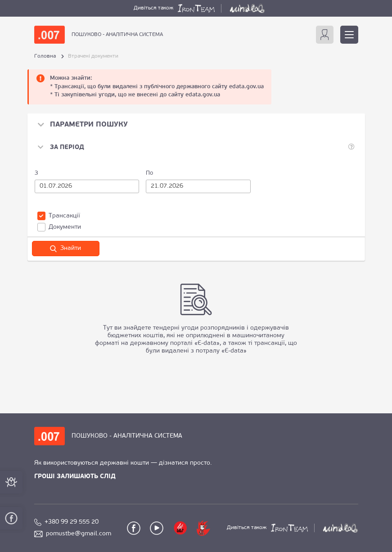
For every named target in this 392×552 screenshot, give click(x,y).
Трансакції (59, 216)
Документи (59, 227)
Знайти (65, 248)
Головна (45, 56)
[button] (61, 147)
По (149, 173)
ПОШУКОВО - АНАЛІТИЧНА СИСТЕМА (117, 35)
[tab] (196, 147)
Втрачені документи (93, 56)
